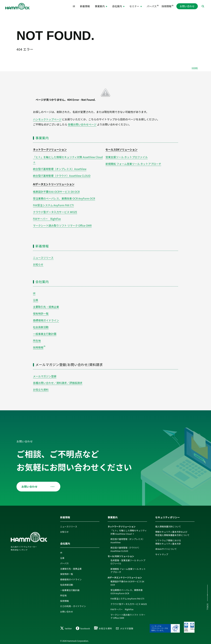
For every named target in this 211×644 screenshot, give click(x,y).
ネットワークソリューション (50, 149)
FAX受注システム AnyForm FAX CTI (54, 204)
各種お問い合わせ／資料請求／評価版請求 (58, 380)
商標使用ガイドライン (46, 318)
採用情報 (166, 7)
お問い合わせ (187, 7)
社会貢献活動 (41, 325)
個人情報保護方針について (168, 524)
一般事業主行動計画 (45, 331)
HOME (195, 68)
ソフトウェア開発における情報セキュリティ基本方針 (168, 540)
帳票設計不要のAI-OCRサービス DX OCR (57, 191)
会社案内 (42, 280)
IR (74, 7)
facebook (83, 627)
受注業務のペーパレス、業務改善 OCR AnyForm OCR (64, 197)
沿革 (36, 298)
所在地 (37, 338)
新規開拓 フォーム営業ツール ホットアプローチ (134, 163)
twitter (66, 627)
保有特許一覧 (41, 312)
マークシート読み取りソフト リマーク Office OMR (63, 224)
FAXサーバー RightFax (47, 218)
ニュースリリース (43, 256)
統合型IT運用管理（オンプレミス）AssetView (60, 168)
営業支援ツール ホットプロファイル (127, 157)
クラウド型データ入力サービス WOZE (55, 211)
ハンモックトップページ (47, 119)
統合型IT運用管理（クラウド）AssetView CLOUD (62, 175)
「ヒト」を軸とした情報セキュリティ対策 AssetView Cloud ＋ (129, 530)
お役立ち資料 (41, 387)
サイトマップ (162, 552)
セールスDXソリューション (122, 149)
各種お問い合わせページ (82, 124)
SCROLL (207, 607)
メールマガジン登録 (45, 374)
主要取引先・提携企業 (46, 305)
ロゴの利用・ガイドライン (73, 604)
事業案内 (42, 138)
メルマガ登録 (124, 627)
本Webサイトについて (166, 546)
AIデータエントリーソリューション (54, 183)
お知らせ (38, 263)
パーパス (152, 7)
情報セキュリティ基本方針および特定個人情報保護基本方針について (172, 531)
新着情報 (85, 7)
